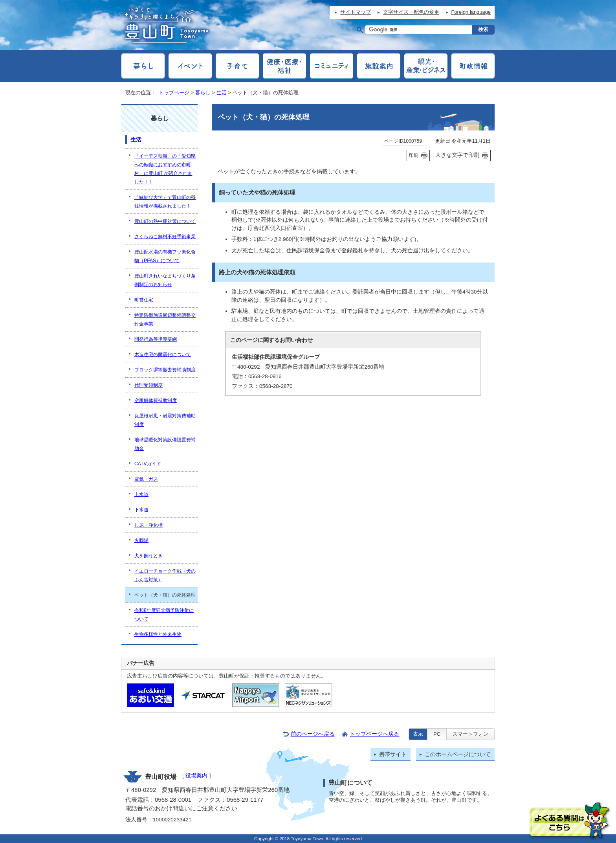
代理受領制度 (148, 385)
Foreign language (471, 12)
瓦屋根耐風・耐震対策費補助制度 (165, 420)
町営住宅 (144, 300)
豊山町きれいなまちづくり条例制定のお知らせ (165, 280)
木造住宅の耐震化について (163, 354)
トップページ (174, 93)
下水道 (141, 510)
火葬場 (141, 540)
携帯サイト (393, 754)
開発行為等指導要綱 (156, 339)
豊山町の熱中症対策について (165, 221)
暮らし (203, 93)
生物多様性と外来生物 (158, 634)
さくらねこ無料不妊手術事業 (165, 237)
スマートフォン (470, 734)
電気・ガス (146, 479)
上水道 (141, 494)
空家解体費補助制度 (156, 400)
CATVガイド (148, 464)
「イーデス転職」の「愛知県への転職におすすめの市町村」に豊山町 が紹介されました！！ (165, 169)
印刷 (414, 155)
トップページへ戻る (374, 734)
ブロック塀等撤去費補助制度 (165, 370)
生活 (222, 93)
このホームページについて (458, 754)
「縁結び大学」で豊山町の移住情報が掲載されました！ (165, 202)
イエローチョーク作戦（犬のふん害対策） (165, 575)
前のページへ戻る (313, 734)
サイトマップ (356, 12)
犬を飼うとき (148, 556)
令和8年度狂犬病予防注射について (164, 615)
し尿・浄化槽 (148, 525)
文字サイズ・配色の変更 (411, 12)
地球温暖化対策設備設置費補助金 (165, 444)
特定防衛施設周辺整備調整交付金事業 (165, 320)
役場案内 (196, 776)
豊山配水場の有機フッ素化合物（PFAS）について (165, 256)
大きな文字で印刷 (457, 155)
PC (437, 734)
